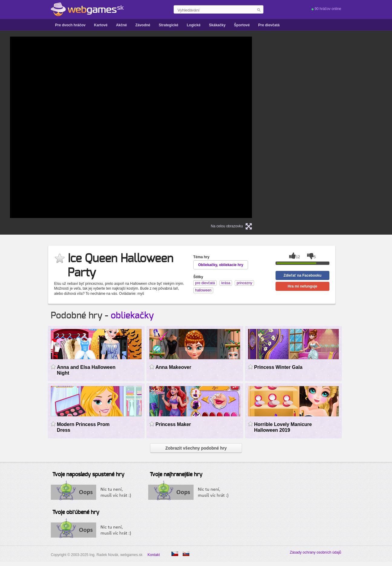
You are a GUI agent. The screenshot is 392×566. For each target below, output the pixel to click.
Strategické (169, 25)
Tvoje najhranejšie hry (176, 475)
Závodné (143, 25)
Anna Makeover (173, 367)
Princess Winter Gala (278, 367)
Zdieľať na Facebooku (302, 275)
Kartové (101, 25)
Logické (193, 25)
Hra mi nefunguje (302, 286)
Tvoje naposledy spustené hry (88, 475)
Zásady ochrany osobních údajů (315, 552)
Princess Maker (173, 424)
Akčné (121, 25)
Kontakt (154, 555)
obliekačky (132, 316)
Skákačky (217, 25)
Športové (242, 25)
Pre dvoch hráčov (70, 25)
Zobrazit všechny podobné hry (196, 448)
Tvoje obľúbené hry (76, 512)
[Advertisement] (337, 127)
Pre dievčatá (269, 25)
